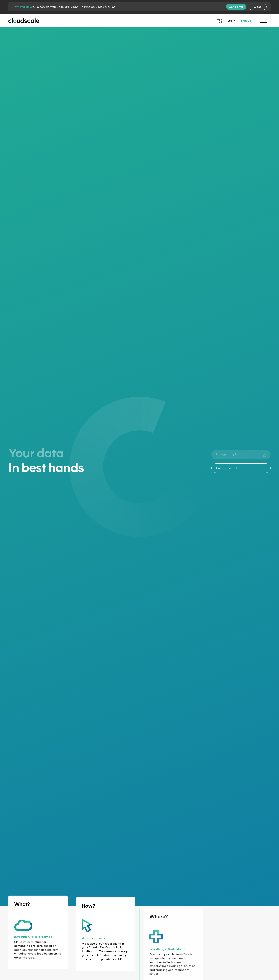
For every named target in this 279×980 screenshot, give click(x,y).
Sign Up (246, 21)
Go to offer (236, 7)
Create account (241, 468)
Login (231, 21)
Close (258, 7)
